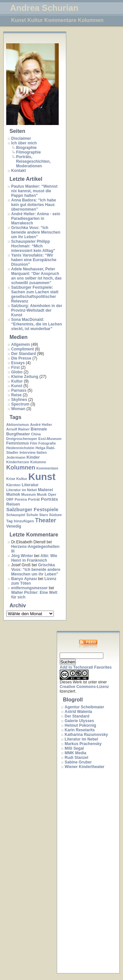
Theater (46, 520)
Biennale (39, 429)
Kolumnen (21, 468)
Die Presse (21, 358)
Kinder (33, 457)
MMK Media (75, 753)
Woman (18, 409)
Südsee (55, 515)
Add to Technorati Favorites (86, 667)
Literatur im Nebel (21, 490)
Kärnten (13, 485)
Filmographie (28, 152)
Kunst (17, 386)
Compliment (22, 349)
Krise (11, 479)
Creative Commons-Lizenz (84, 687)
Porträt (34, 499)
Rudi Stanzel (76, 758)
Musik (42, 494)
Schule (32, 515)
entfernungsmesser (29, 588)
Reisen (13, 504)
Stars (43, 515)
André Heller (41, 425)
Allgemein (20, 344)
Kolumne (38, 462)
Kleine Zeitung (25, 377)
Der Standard (23, 354)
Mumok (13, 494)
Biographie (26, 148)
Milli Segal (74, 748)
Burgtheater (18, 434)
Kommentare (47, 468)
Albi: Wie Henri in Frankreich (34, 558)
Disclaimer (21, 138)
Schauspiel (16, 515)
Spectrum (20, 404)
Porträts (50, 499)
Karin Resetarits (80, 730)
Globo (17, 372)
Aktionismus (18, 425)
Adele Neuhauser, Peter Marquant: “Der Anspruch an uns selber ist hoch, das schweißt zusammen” (36, 276)
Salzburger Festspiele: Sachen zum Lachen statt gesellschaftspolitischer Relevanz (35, 294)
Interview (27, 452)
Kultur (17, 381)
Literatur (30, 485)
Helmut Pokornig (80, 725)
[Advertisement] (86, 871)
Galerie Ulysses (79, 721)
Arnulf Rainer (18, 429)
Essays (18, 363)
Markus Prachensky (83, 744)
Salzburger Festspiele (32, 509)
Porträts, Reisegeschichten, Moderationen (33, 161)
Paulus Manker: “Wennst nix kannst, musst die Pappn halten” (34, 191)
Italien (42, 452)
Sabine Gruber (78, 762)
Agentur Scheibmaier (84, 707)
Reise (16, 395)
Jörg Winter (22, 556)
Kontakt (19, 171)
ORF (10, 499)
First (15, 367)
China (36, 434)
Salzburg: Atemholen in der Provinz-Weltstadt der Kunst (37, 310)
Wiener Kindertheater (84, 767)
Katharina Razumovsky (86, 735)
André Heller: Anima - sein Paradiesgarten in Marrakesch (36, 219)
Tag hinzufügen (20, 521)
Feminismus (18, 443)
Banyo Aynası (24, 579)
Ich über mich (24, 143)
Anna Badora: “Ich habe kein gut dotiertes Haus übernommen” (34, 205)
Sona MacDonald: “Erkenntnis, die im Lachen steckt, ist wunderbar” (37, 324)
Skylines (19, 400)
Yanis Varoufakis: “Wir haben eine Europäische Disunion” (34, 260)
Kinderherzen (18, 462)
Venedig (14, 526)
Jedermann (16, 457)
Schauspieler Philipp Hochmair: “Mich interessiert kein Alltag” (33, 246)
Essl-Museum (50, 439)
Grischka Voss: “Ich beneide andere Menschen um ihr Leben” (36, 232)
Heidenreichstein (20, 448)
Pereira (21, 499)
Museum (29, 494)
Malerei (45, 490)
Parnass (19, 390)
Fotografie (47, 443)
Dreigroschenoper (22, 439)
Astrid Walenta (78, 712)
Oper (52, 494)
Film (33, 443)
